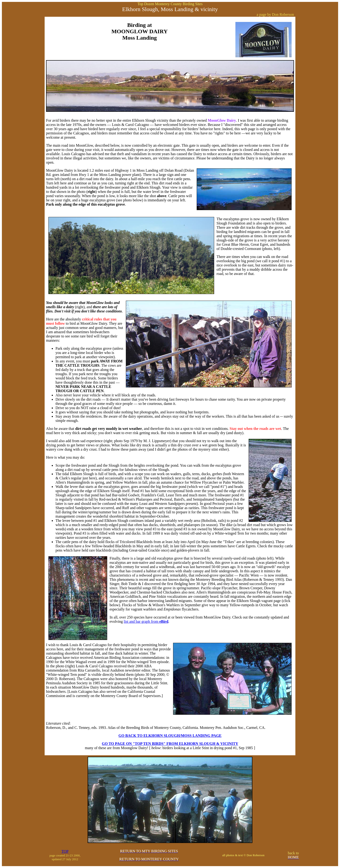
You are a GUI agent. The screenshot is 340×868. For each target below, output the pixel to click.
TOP (65, 851)
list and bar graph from (146, 621)
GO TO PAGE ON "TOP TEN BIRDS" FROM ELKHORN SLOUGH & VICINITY (170, 744)
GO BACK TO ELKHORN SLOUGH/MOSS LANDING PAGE (170, 736)
